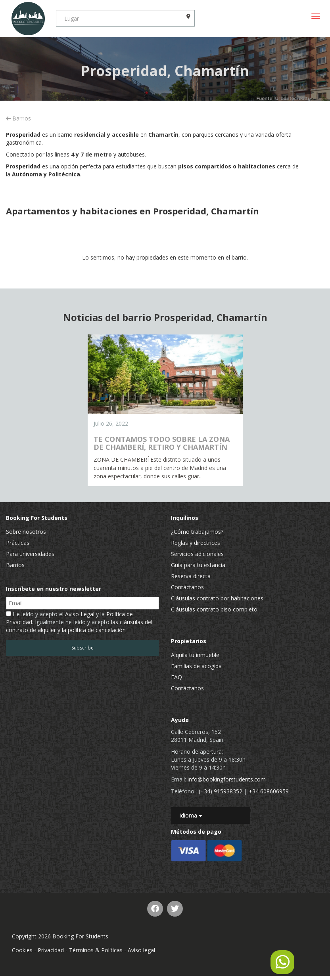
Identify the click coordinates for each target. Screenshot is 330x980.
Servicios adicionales (197, 554)
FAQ (177, 677)
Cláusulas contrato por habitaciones (217, 598)
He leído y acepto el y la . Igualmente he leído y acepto (79, 622)
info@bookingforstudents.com (227, 779)
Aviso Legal (80, 614)
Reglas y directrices (196, 543)
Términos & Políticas (96, 950)
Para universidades (30, 554)
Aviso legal (141, 950)
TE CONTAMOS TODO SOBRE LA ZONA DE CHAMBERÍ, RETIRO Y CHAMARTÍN (162, 443)
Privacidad (51, 950)
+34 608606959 (269, 791)
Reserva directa (191, 576)
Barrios (18, 118)
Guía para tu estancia (198, 565)
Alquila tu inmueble (195, 655)
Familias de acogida (196, 666)
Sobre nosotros (26, 532)
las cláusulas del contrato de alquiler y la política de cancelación (79, 626)
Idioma (191, 815)
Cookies (22, 950)
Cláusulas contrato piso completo (214, 609)
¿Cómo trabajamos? (197, 532)
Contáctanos (187, 587)
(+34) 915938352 (221, 791)
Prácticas (18, 543)
